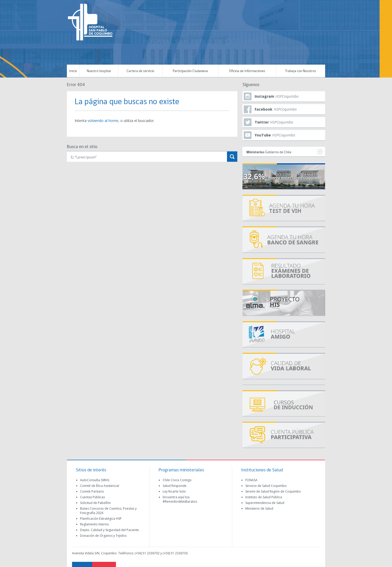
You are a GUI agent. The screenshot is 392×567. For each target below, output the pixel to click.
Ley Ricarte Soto (174, 491)
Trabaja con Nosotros (301, 71)
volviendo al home (103, 121)
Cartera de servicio (140, 71)
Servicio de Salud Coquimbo (266, 486)
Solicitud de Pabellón (95, 503)
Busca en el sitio (82, 147)
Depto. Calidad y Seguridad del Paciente (109, 530)
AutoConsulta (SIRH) (95, 480)
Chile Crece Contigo (177, 480)
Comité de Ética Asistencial (100, 486)
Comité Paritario (92, 491)
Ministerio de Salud (259, 508)
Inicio (73, 71)
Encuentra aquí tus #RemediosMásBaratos (180, 499)
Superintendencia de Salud (265, 503)
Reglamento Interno (95, 524)
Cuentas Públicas (92, 497)
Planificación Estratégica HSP (101, 519)
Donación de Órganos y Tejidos (103, 536)
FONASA (251, 480)
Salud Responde (175, 486)
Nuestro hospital (99, 71)
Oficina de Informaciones (247, 71)
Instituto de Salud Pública (264, 497)
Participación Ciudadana (190, 71)
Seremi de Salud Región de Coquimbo (273, 491)
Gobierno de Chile (284, 152)
